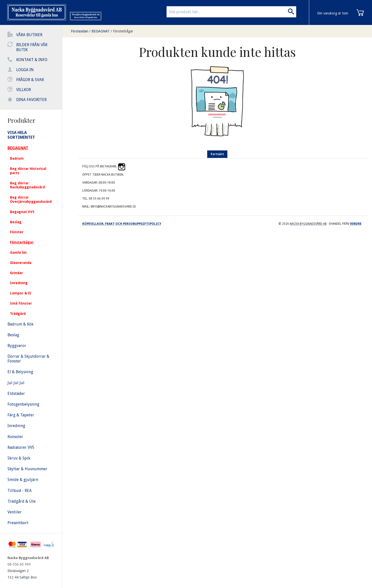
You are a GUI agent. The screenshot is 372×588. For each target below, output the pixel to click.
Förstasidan (80, 31)
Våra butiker (29, 35)
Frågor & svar (30, 80)
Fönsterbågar (123, 31)
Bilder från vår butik (32, 47)
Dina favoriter (31, 100)
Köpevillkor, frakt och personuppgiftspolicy (122, 224)
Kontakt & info (32, 60)
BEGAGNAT (101, 31)
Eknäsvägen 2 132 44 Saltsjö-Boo (22, 574)
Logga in (25, 70)
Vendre (356, 224)
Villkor (24, 90)
